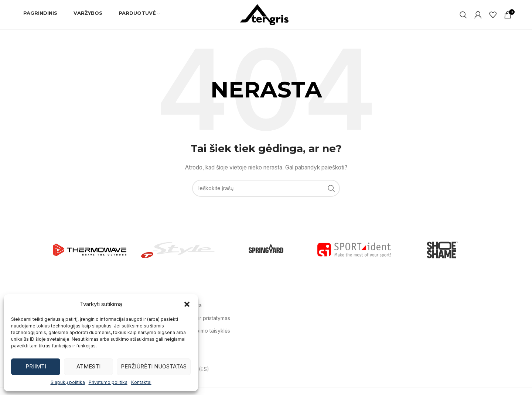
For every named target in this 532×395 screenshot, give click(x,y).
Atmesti (88, 366)
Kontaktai (141, 382)
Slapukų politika (68, 382)
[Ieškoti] (463, 15)
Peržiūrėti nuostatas (154, 366)
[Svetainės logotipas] (266, 14)
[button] (187, 304)
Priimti (36, 366)
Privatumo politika (108, 382)
